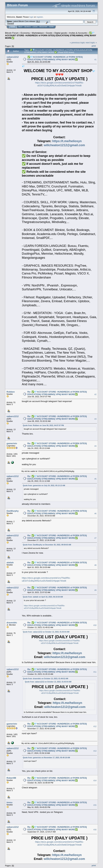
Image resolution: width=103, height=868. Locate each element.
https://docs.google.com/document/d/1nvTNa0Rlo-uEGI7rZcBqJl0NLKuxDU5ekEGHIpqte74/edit (59, 84)
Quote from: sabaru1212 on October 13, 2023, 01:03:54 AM (46, 632)
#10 (95, 625)
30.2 (38, 21)
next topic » (91, 43)
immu (10, 802)
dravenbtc (12, 623)
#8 (95, 565)
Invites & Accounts (78, 33)
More (51, 27)
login (32, 17)
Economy (25, 33)
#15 (95, 805)
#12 (95, 727)
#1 (95, 60)
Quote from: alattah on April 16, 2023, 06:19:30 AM (43, 597)
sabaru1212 (13, 57)
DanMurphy (13, 511)
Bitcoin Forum (12, 33)
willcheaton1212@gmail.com (64, 145)
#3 (95, 419)
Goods (49, 33)
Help (20, 27)
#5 (95, 479)
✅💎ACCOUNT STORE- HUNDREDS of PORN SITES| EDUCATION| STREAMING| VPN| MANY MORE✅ (51, 35)
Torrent (10, 23)
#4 (95, 446)
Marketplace (38, 33)
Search (28, 27)
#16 (95, 830)
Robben (11, 392)
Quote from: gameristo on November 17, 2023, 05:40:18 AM (46, 758)
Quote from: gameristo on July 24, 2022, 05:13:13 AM (44, 486)
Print (94, 46)
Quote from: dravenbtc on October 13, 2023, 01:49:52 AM (46, 679)
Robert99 (11, 778)
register (40, 17)
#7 (95, 538)
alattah (10, 563)
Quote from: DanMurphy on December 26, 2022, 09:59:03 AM (47, 545)
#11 (95, 672)
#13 (95, 751)
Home (13, 27)
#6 (95, 514)
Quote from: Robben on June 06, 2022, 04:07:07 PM (43, 425)
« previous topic (77, 43)
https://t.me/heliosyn (67, 141)
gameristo (12, 443)
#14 (95, 781)
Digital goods (61, 33)
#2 (95, 394)
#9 (95, 590)
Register (43, 27)
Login (35, 27)
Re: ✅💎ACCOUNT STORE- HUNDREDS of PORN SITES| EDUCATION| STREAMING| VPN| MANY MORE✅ (57, 393)
